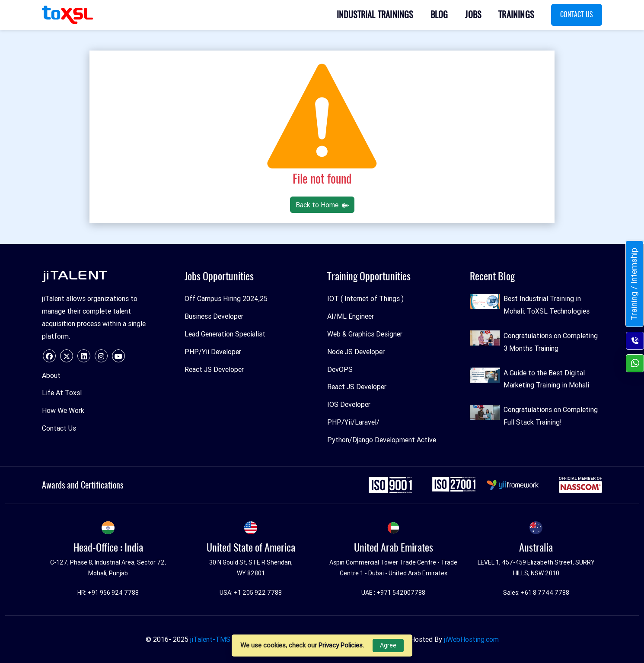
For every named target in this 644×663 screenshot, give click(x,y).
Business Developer (214, 316)
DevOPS (340, 369)
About (51, 375)
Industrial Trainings (375, 14)
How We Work (63, 410)
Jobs (473, 14)
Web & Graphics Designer (365, 334)
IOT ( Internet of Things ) (365, 298)
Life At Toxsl (62, 393)
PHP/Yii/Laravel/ (353, 422)
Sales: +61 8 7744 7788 (536, 593)
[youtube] (118, 356)
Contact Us (577, 14)
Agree (388, 645)
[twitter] (67, 356)
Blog (439, 14)
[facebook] (49, 356)
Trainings (516, 14)
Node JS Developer (356, 352)
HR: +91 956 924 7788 (108, 593)
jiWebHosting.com (471, 639)
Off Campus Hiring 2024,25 (226, 298)
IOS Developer (349, 404)
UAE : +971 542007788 (393, 593)
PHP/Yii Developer (213, 352)
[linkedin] (84, 356)
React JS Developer (214, 369)
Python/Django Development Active (382, 440)
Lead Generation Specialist (225, 334)
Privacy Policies (341, 645)
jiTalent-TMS (210, 639)
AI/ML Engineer (351, 316)
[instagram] (101, 356)
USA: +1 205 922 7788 (251, 593)
